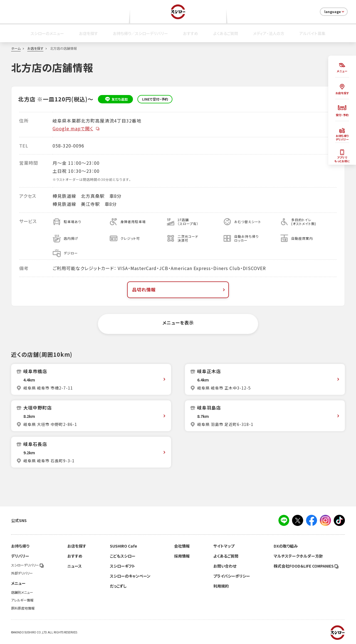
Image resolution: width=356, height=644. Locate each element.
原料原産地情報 (23, 608)
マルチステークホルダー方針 (298, 556)
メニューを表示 (178, 323)
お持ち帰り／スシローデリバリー (140, 33)
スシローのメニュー (47, 33)
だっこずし (118, 586)
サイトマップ (224, 546)
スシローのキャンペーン (130, 576)
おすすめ (191, 33)
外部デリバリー (22, 573)
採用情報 (182, 556)
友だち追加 (116, 99)
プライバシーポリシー (232, 576)
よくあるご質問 (226, 33)
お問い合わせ (225, 566)
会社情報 (182, 546)
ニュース (75, 566)
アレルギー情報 (22, 600)
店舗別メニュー (22, 592)
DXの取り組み (286, 546)
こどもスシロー (123, 556)
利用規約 (221, 586)
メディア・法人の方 (269, 33)
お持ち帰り (20, 546)
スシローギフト (123, 566)
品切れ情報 (179, 289)
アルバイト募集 (312, 33)
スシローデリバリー (27, 565)
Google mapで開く (76, 128)
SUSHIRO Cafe (123, 546)
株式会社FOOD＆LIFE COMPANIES (306, 566)
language (335, 12)
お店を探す (88, 33)
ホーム (16, 48)
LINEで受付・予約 (155, 99)
